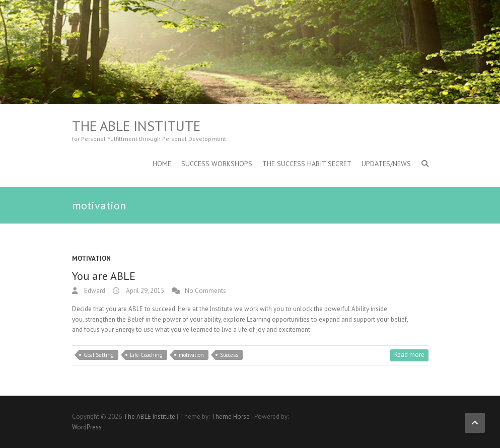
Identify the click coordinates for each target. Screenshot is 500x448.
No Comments (205, 291)
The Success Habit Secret (307, 164)
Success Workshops (217, 164)
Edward (94, 291)
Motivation (91, 258)
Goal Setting (99, 355)
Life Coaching (146, 355)
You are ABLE (104, 276)
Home (162, 164)
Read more (409, 355)
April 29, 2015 (144, 291)
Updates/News (386, 164)
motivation (191, 355)
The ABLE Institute (136, 126)
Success (229, 355)
